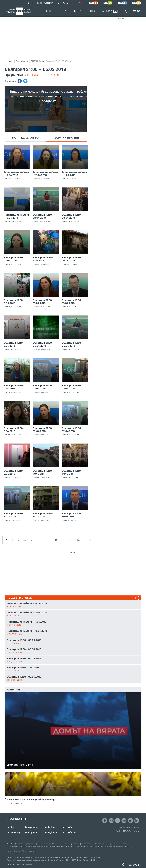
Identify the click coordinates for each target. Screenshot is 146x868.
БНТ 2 (63, 11)
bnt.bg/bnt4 (69, 832)
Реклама (122, 18)
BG (139, 11)
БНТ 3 (78, 11)
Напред (125, 844)
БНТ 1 (49, 11)
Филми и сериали (60, 844)
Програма (75, 844)
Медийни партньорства (93, 846)
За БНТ (10, 844)
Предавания (22, 61)
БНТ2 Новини (37, 61)
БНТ (30, 3)
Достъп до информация (32, 846)
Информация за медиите (57, 846)
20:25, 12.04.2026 (14, 803)
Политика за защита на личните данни (53, 857)
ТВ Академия (13, 846)
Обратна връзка (56, 860)
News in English (13, 851)
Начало (9, 61)
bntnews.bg (13, 832)
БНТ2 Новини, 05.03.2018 (41, 75)
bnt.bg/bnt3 (69, 827)
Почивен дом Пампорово (118, 846)
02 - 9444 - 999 (128, 831)
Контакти (100, 844)
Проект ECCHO (90, 860)
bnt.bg (10, 827)
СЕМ (68, 860)
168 (70, 540)
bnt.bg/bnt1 (50, 827)
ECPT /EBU (76, 860)
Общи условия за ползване (19, 857)
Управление (87, 844)
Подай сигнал (113, 844)
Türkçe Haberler (28, 851)
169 (78, 540)
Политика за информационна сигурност (26, 860)
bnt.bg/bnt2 (50, 832)
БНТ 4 (92, 11)
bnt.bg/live (31, 832)
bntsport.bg (32, 827)
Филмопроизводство (25, 844)
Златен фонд (44, 844)
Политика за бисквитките (87, 857)
